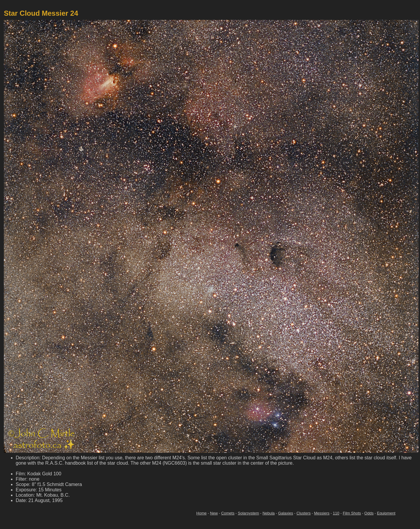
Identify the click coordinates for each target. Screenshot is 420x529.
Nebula (268, 513)
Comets (228, 513)
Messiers (322, 513)
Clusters (304, 513)
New (214, 513)
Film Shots (352, 513)
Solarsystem (249, 513)
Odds (369, 513)
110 (336, 513)
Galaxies (286, 513)
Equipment (386, 513)
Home (202, 513)
